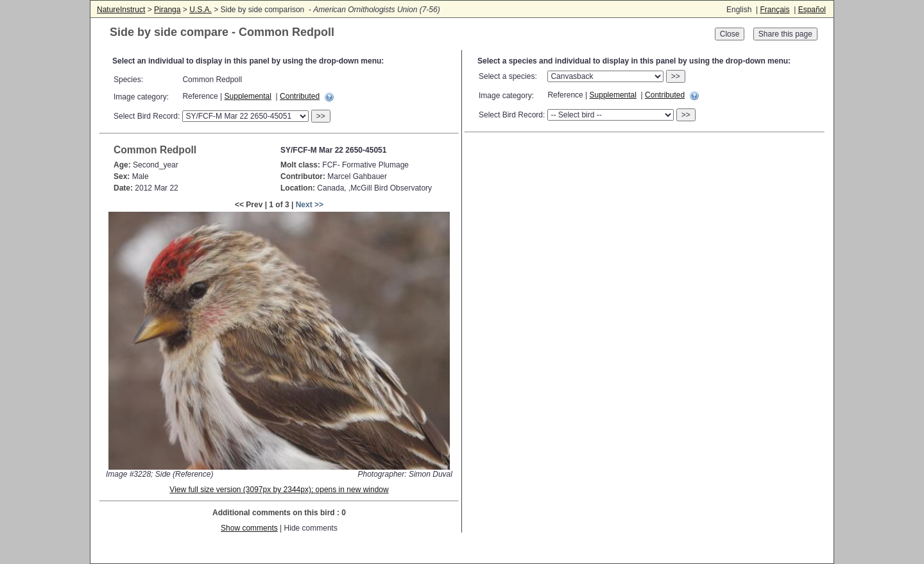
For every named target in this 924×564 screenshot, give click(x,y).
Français (774, 10)
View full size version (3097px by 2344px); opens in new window (279, 490)
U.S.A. (201, 10)
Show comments (249, 528)
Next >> (310, 205)
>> (321, 116)
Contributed (300, 96)
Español (812, 10)
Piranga (167, 10)
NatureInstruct (121, 10)
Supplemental (248, 96)
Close (730, 34)
